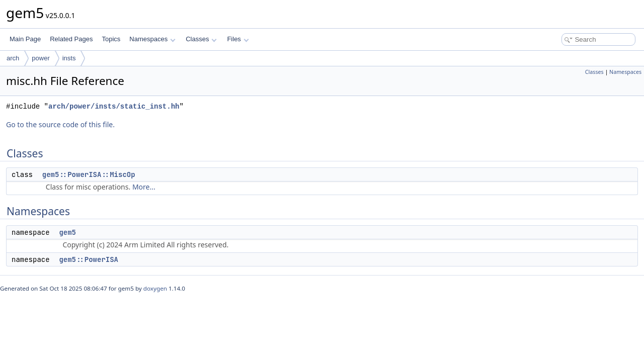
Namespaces (152, 39)
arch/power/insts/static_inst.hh (114, 106)
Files (238, 39)
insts (69, 58)
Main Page (25, 39)
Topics (111, 39)
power (41, 58)
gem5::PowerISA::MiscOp (89, 174)
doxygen (155, 288)
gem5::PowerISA (89, 259)
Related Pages (71, 39)
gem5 (67, 232)
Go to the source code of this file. (60, 124)
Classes (201, 39)
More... (144, 187)
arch (13, 58)
